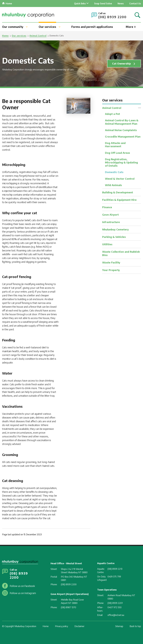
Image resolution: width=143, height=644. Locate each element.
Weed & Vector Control (120, 180)
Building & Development (118, 194)
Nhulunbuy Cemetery (115, 231)
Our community (13, 27)
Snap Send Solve (103, 3)
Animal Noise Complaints (121, 130)
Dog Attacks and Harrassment (115, 145)
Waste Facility (111, 263)
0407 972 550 (115, 607)
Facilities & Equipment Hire (119, 201)
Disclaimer (79, 626)
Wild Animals (113, 187)
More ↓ (131, 27)
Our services (47, 27)
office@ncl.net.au (116, 615)
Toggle (140, 108)
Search (137, 15)
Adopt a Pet (112, 114)
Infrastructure (111, 223)
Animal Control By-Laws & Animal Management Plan (122, 122)
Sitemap (119, 626)
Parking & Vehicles (114, 238)
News (121, 3)
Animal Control (38, 36)
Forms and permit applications (92, 27)
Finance (107, 209)
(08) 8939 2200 (112, 17)
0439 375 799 (114, 577)
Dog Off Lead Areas (117, 154)
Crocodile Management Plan (123, 137)
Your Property (111, 271)
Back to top (135, 626)
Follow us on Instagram (23, 593)
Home (9, 3)
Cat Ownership (121, 63)
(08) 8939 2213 (115, 569)
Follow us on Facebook (22, 586)
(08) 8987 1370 (68, 607)
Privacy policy (62, 626)
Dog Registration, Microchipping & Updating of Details (121, 164)
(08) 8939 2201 (115, 603)
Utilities (107, 245)
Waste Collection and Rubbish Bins (121, 254)
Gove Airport (110, 216)
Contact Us (135, 3)
